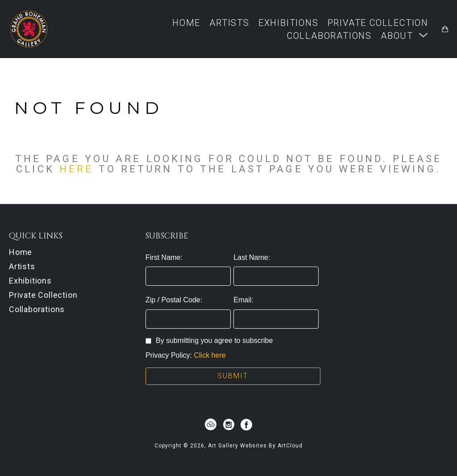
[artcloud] (211, 425)
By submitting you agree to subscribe (209, 340)
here (76, 169)
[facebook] (246, 425)
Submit (233, 376)
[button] (405, 35)
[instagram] (228, 425)
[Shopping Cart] (445, 29)
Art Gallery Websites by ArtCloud (255, 446)
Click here (210, 355)
